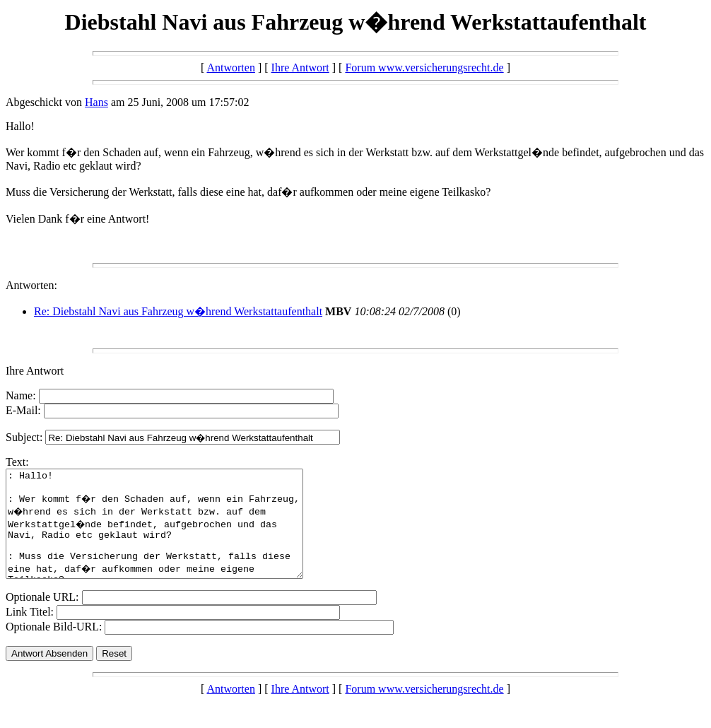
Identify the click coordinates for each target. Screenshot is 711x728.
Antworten (230, 67)
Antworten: (31, 285)
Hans (96, 102)
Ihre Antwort (300, 67)
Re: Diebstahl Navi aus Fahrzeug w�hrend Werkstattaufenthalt (178, 311)
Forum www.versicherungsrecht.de (424, 67)
